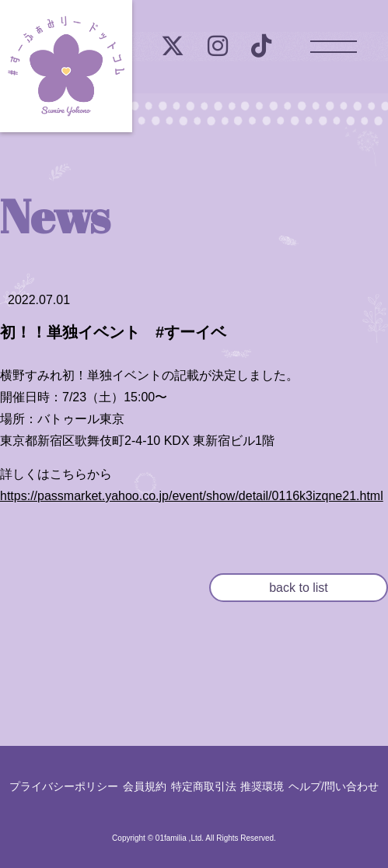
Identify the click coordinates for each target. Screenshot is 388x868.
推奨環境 (262, 786)
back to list (299, 588)
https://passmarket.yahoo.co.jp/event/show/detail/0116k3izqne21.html (192, 496)
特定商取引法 (204, 786)
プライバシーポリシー (64, 786)
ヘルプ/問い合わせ (334, 786)
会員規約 (145, 786)
